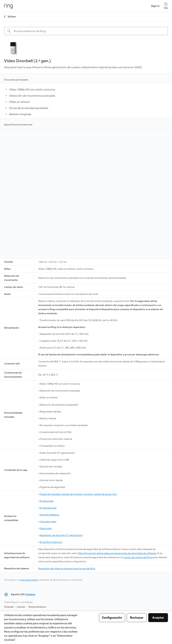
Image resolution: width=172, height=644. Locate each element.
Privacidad (9, 607)
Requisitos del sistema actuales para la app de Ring (67, 569)
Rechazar (137, 618)
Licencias (21, 607)
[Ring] (8, 6)
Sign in (155, 6)
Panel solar (46, 528)
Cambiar (31, 594)
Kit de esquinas (48, 508)
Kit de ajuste (46, 501)
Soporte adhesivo (49, 515)
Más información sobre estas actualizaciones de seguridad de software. (117, 553)
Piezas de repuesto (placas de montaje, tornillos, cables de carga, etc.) (78, 494)
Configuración (112, 618)
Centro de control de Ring (138, 557)
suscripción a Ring (29, 580)
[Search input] (86, 31)
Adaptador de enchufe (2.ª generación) (61, 535)
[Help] (166, 6)
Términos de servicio (37, 607)
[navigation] (86, 28)
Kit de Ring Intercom (51, 542)
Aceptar (158, 618)
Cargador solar (48, 522)
